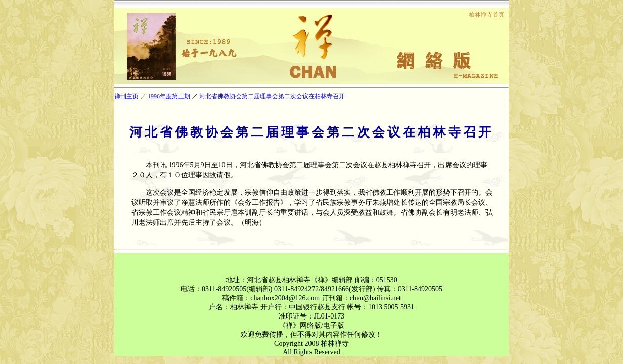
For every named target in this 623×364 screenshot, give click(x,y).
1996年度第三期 (169, 96)
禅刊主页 (126, 96)
